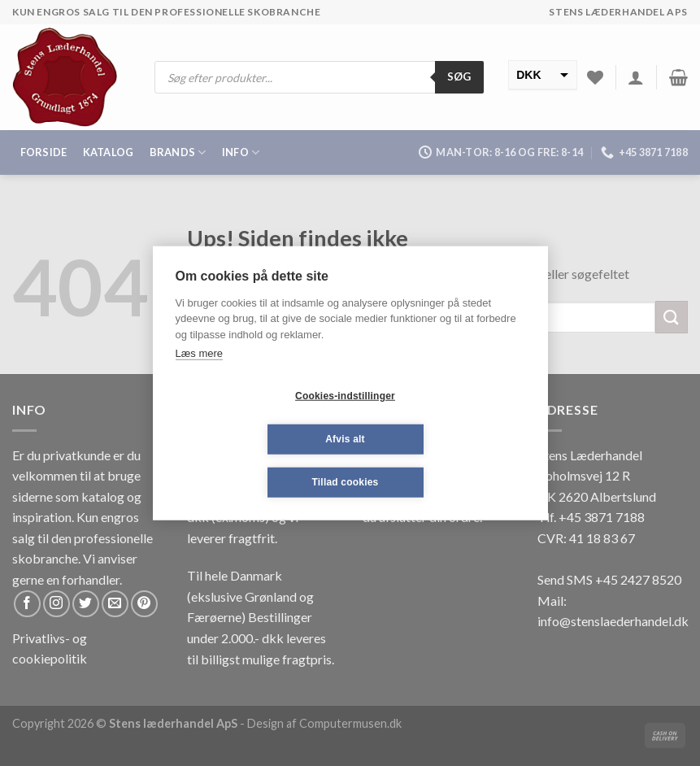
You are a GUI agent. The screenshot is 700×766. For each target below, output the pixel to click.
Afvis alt (345, 439)
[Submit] (672, 317)
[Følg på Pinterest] (144, 604)
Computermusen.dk (350, 723)
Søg (459, 76)
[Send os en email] (115, 604)
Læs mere (200, 353)
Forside (44, 152)
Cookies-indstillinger (345, 396)
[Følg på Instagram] (57, 604)
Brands (178, 152)
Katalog (109, 152)
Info (241, 152)
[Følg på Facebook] (27, 604)
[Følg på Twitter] (86, 604)
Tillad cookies (346, 482)
